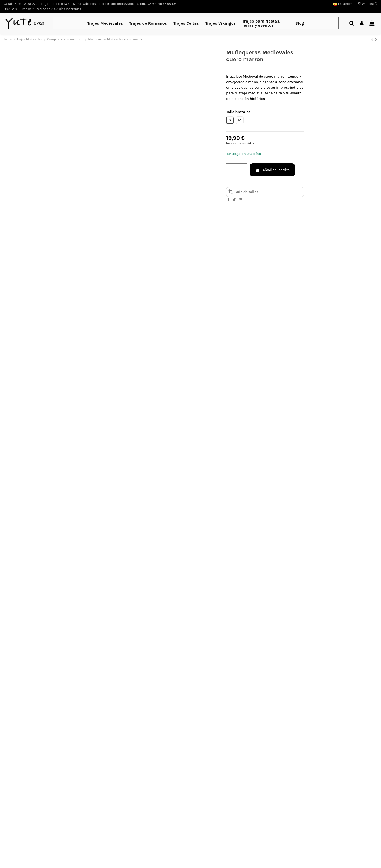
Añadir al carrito (272, 170)
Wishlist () (368, 4)
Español (343, 4)
